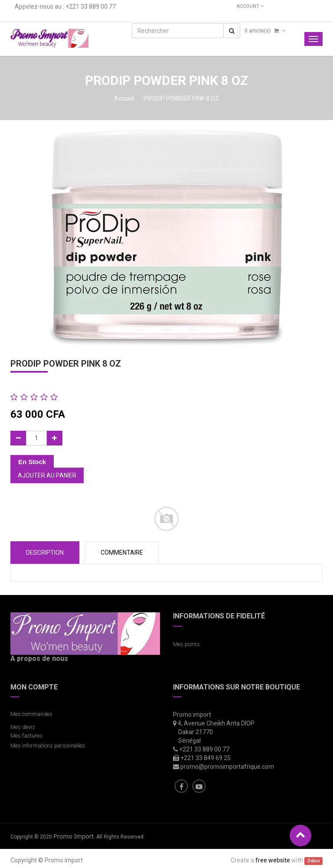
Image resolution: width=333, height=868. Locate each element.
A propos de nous (39, 658)
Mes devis (23, 727)
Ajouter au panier (47, 475)
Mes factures (26, 736)
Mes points (186, 644)
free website (273, 860)
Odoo (314, 861)
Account (250, 6)
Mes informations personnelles (49, 746)
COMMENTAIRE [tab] (122, 553)
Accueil (124, 98)
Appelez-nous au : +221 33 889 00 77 (65, 7)
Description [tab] (45, 553)
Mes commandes (31, 714)
